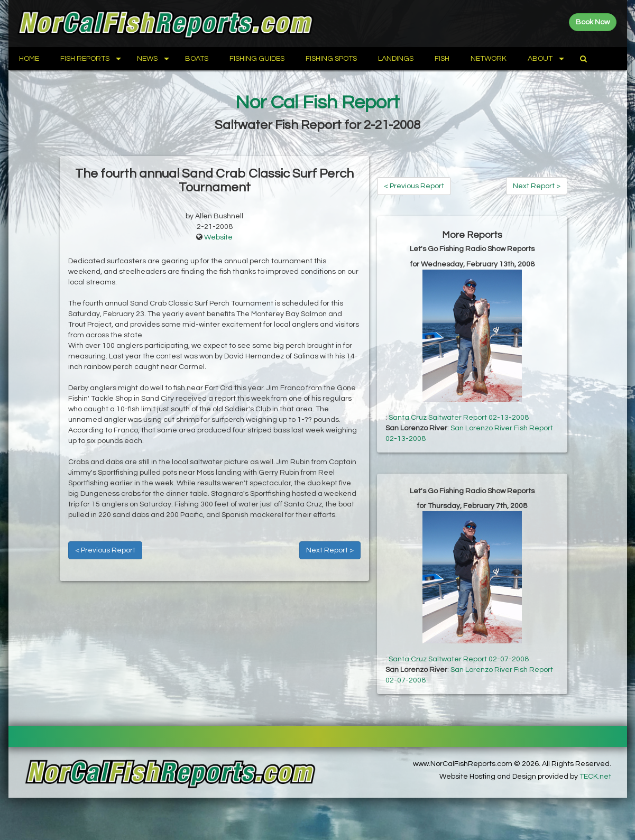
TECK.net (595, 777)
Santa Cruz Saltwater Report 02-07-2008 (459, 659)
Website (218, 237)
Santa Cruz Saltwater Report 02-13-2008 (459, 418)
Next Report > (330, 550)
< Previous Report (105, 550)
